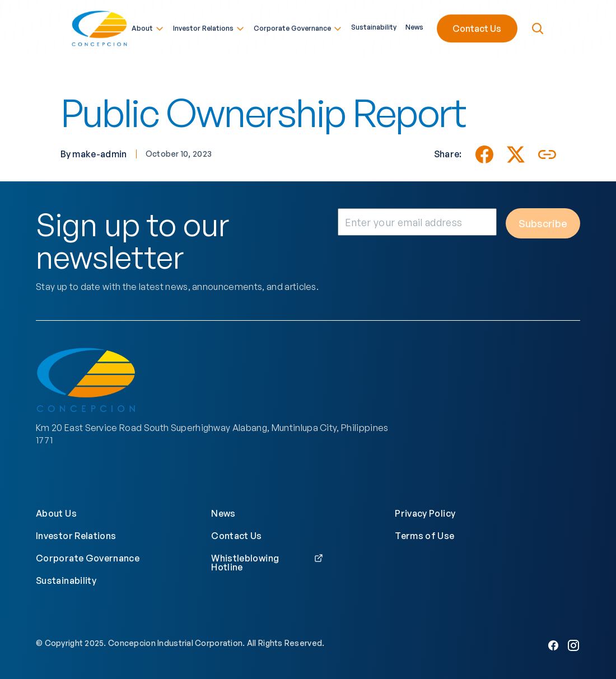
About (148, 27)
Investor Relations (209, 27)
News (414, 26)
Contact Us (477, 27)
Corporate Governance (298, 27)
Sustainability (374, 26)
